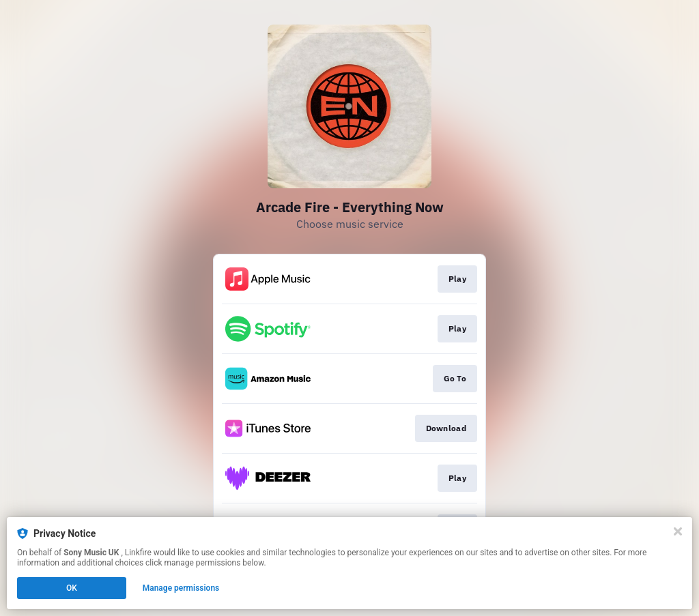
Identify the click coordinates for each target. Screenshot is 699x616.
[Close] (678, 531)
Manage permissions (181, 588)
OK (72, 588)
